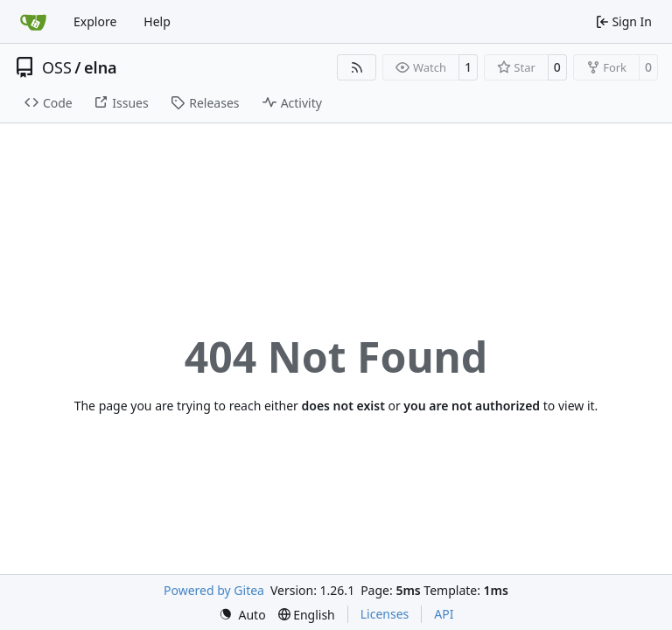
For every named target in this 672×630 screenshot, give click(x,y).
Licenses (385, 614)
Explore (95, 21)
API (444, 614)
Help (157, 21)
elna (101, 67)
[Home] (33, 22)
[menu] (242, 615)
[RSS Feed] (357, 67)
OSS (57, 67)
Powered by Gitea (214, 590)
